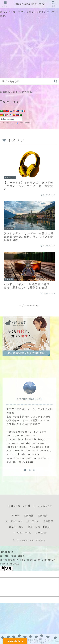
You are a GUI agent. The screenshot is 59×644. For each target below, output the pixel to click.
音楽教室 (48, 521)
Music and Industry (30, 4)
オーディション (14, 521)
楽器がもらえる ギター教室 (16, 92)
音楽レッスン (16, 527)
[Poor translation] (9, 568)
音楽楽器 (29, 516)
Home (15, 516)
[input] (29, 81)
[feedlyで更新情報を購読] (30, 470)
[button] (56, 81)
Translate (22, 123)
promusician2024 (29, 399)
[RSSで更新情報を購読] (34, 470)
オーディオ (33, 521)
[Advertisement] (29, 48)
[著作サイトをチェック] (25, 470)
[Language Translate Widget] (11, 119)
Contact (41, 533)
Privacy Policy (22, 533)
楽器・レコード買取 (39, 527)
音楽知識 (43, 516)
